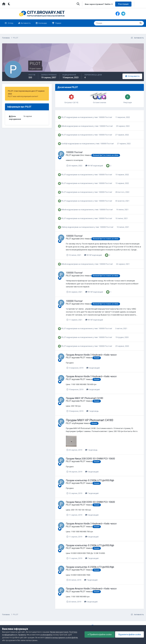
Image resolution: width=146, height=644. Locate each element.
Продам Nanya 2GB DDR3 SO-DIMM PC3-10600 (90, 459)
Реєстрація (123, 4)
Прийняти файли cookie (100, 634)
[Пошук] (105, 23)
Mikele (64, 126)
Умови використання (59, 632)
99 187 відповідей (94, 166)
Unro (82, 155)
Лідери (58, 23)
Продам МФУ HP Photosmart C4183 (85, 398)
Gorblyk (65, 144)
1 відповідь (93, 411)
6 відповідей (93, 368)
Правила (22, 635)
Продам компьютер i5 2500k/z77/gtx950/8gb (90, 480)
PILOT (64, 117)
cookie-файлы (46, 635)
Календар (42, 23)
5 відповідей (92, 472)
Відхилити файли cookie (129, 634)
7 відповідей (92, 493)
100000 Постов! (106, 117)
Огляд (10, 23)
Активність (26, 23)
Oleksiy (64, 227)
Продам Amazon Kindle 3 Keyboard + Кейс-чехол (91, 355)
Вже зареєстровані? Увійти (99, 4)
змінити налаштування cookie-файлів (61, 638)
